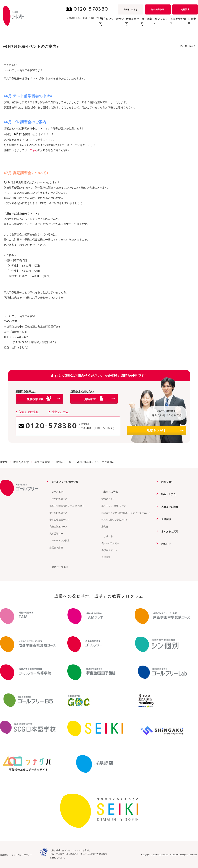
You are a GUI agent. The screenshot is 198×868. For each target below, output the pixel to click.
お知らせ (165, 543)
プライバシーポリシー (22, 855)
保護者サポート (109, 550)
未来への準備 (109, 492)
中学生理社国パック (60, 519)
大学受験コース (57, 533)
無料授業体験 (158, 9)
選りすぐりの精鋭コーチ (114, 506)
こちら (34, 150)
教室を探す (166, 482)
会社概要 (4, 855)
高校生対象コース (58, 527)
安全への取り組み (110, 543)
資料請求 (185, 9)
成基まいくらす (131, 9)
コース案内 (56, 492)
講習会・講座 (56, 547)
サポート (107, 536)
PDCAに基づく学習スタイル (116, 519)
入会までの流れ (170, 23)
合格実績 (190, 23)
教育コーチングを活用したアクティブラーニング (126, 513)
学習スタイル (108, 499)
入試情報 (106, 557)
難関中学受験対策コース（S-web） (67, 506)
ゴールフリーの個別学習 (64, 482)
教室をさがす (165, 431)
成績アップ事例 (59, 567)
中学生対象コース (58, 513)
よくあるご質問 (168, 531)
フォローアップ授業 (60, 540)
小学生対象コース (58, 499)
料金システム (148, 23)
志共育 (105, 527)
